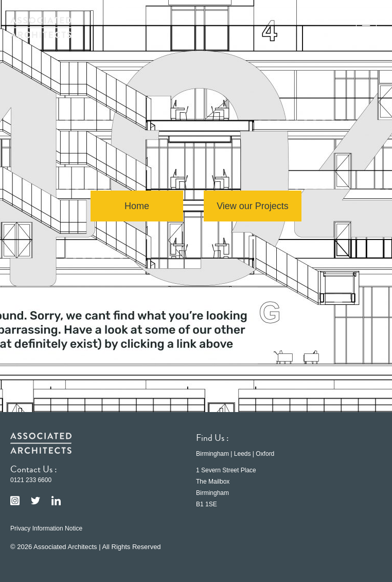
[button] (366, 27)
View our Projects (253, 206)
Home (137, 206)
